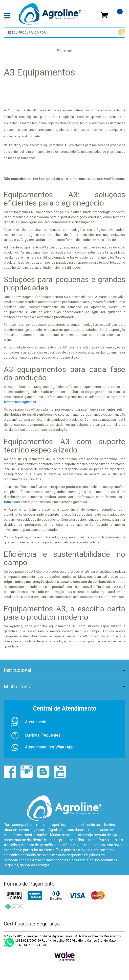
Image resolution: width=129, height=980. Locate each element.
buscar (121, 32)
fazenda (27, 268)
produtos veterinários (109, 537)
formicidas (12, 502)
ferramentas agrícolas (20, 402)
